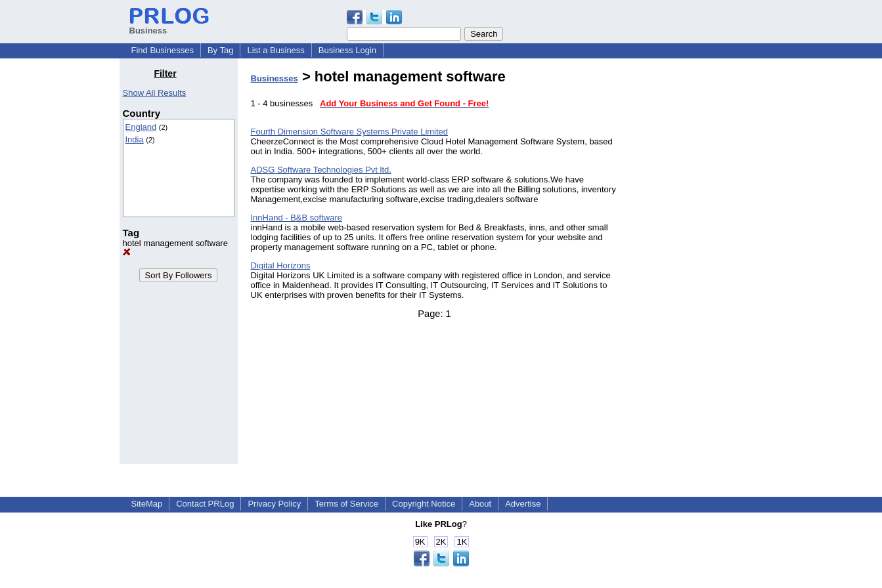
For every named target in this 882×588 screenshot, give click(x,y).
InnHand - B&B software (297, 218)
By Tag (221, 50)
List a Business (276, 50)
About (480, 504)
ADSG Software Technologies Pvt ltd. (321, 170)
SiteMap (147, 504)
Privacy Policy (274, 504)
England (141, 127)
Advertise (523, 504)
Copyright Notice (424, 504)
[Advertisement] (695, 265)
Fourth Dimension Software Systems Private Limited (350, 132)
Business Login (347, 50)
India (135, 139)
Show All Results (155, 93)
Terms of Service (346, 504)
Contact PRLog (205, 504)
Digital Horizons (281, 265)
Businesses (275, 78)
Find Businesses (163, 50)
